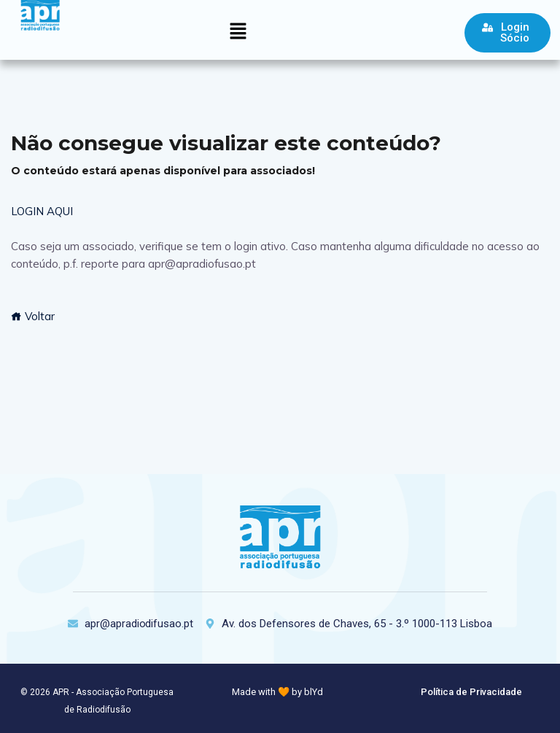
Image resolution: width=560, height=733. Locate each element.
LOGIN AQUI (42, 211)
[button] (238, 32)
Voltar (33, 316)
